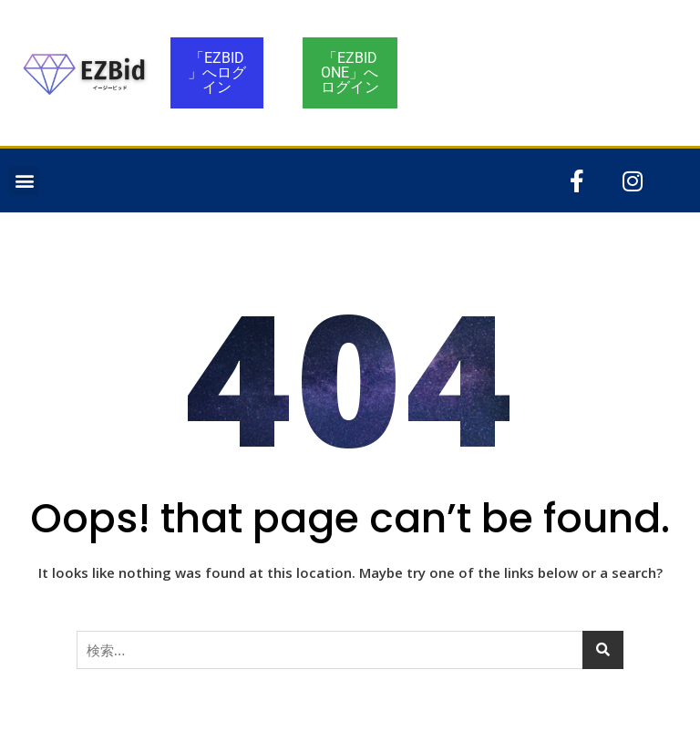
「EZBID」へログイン (217, 72)
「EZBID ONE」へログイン (350, 72)
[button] (24, 181)
